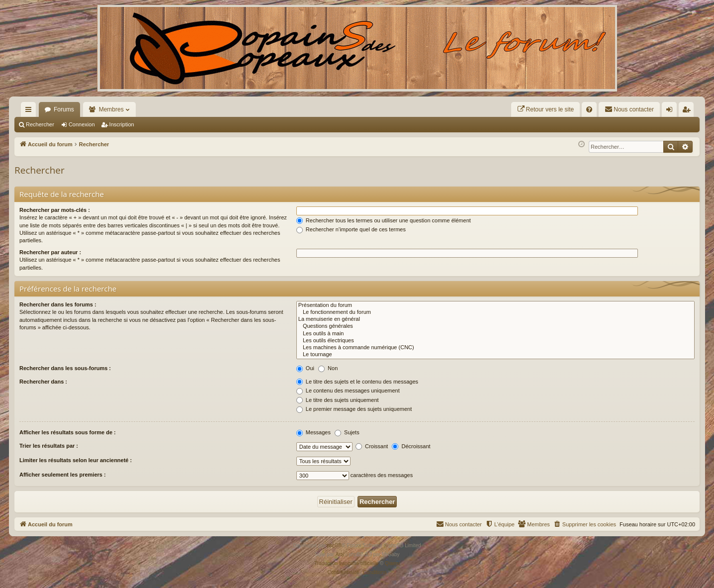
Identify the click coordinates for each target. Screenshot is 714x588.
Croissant (372, 446)
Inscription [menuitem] (688, 111)
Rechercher (40, 124)
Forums (64, 109)
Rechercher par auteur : (50, 252)
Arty (340, 554)
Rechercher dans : (43, 382)
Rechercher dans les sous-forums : (65, 368)
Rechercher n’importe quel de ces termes (351, 229)
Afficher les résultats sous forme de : (68, 432)
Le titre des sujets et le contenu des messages (357, 382)
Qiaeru (392, 563)
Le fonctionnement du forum (495, 312)
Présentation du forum (495, 305)
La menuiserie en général (495, 319)
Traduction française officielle (346, 563)
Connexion (82, 124)
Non (328, 368)
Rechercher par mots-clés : (55, 210)
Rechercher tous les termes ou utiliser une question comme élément (384, 220)
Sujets (347, 432)
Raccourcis (30, 111)
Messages (313, 432)
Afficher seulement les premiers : (63, 475)
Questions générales (495, 326)
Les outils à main (495, 334)
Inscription (122, 124)
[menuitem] (546, 109)
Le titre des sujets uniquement (338, 400)
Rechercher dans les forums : (58, 304)
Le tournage (495, 355)
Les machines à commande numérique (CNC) (495, 348)
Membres (111, 109)
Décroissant (411, 446)
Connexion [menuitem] (671, 111)
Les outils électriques (495, 341)
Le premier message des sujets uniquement (354, 409)
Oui (305, 368)
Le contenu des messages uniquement (348, 391)
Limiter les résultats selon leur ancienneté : (76, 460)
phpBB (334, 545)
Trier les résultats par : (49, 446)
